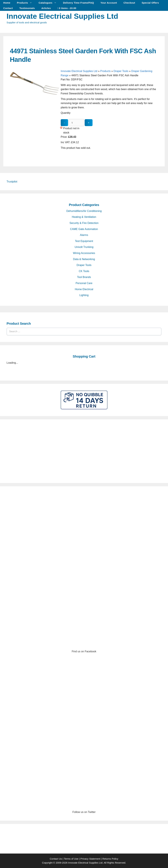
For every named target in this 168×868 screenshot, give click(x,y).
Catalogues (49, 3)
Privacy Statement (90, 859)
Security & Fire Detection (84, 223)
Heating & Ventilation (84, 217)
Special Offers (150, 3)
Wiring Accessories (84, 253)
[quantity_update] (76, 123)
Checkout (129, 3)
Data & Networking (84, 259)
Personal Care (84, 283)
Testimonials (27, 8)
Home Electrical (84, 289)
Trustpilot (12, 182)
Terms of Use (71, 859)
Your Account (109, 3)
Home (7, 3)
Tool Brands (84, 277)
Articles (46, 8)
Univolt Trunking (84, 247)
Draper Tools (121, 71)
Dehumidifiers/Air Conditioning (84, 211)
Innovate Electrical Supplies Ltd (62, 16)
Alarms (84, 235)
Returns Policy (110, 859)
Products (26, 3)
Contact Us (56, 859)
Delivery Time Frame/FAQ (78, 3)
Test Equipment (84, 241)
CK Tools (84, 271)
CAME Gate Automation (84, 229)
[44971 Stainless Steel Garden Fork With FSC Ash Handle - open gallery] (34, 120)
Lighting (84, 295)
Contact (8, 8)
